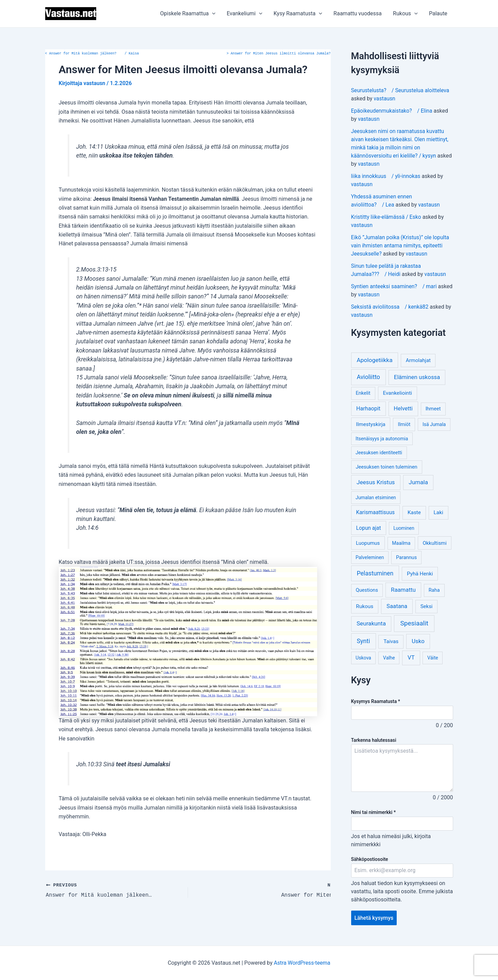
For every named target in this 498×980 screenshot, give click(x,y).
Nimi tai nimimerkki (374, 812)
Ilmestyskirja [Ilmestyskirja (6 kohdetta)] (371, 424)
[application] (214, 14)
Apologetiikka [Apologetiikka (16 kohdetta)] (375, 360)
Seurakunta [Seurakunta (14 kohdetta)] (371, 623)
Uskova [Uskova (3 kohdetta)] (363, 658)
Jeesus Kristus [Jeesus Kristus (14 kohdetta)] (376, 482)
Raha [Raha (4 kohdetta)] (434, 590)
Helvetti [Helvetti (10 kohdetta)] (403, 409)
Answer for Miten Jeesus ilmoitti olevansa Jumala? (279, 54)
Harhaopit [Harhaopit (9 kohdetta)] (368, 409)
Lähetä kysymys (374, 918)
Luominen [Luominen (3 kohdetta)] (404, 528)
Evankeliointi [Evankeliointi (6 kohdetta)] (397, 393)
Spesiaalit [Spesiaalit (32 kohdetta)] (414, 623)
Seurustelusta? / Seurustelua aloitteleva (401, 90)
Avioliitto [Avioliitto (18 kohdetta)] (368, 377)
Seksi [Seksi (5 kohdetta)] (427, 606)
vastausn (384, 99)
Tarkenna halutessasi (374, 740)
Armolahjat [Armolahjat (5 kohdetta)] (418, 360)
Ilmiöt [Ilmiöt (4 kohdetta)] (404, 424)
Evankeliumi (247, 14)
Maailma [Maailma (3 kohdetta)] (401, 543)
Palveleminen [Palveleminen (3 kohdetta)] (370, 557)
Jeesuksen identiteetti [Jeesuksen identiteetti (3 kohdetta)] (379, 453)
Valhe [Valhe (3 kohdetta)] (389, 658)
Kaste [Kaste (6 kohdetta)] (414, 512)
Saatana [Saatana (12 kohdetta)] (397, 606)
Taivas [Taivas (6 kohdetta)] (391, 641)
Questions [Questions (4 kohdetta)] (367, 590)
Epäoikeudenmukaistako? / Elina (392, 111)
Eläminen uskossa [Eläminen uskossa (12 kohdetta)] (417, 377)
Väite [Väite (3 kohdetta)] (433, 658)
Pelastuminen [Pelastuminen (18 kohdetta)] (375, 573)
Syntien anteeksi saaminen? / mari (395, 286)
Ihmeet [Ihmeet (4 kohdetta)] (433, 409)
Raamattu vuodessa (359, 13)
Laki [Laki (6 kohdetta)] (439, 512)
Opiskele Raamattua (190, 14)
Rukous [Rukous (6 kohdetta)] (365, 606)
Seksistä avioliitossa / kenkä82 (390, 307)
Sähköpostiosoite (370, 859)
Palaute (439, 13)
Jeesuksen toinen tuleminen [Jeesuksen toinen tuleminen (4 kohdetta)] (387, 467)
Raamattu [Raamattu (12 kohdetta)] (403, 590)
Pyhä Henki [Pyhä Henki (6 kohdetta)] (420, 574)
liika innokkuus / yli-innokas (386, 176)
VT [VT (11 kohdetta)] (411, 658)
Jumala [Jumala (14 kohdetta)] (418, 482)
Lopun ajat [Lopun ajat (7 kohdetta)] (369, 528)
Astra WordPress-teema (302, 963)
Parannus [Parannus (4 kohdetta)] (406, 558)
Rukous (406, 14)
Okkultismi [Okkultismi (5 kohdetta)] (434, 543)
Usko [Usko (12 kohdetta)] (418, 641)
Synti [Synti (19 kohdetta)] (364, 641)
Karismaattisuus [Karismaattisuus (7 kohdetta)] (376, 512)
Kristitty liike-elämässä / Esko (387, 217)
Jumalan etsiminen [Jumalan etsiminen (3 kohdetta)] (376, 497)
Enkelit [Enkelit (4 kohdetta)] (363, 393)
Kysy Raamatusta (299, 14)
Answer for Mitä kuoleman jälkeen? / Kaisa (92, 54)
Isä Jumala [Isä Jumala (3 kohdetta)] (434, 424)
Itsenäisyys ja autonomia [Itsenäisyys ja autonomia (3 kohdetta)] (382, 439)
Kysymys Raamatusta (376, 701)
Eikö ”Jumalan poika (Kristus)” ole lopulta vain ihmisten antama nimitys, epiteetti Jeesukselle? (401, 246)
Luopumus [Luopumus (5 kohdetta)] (368, 543)
